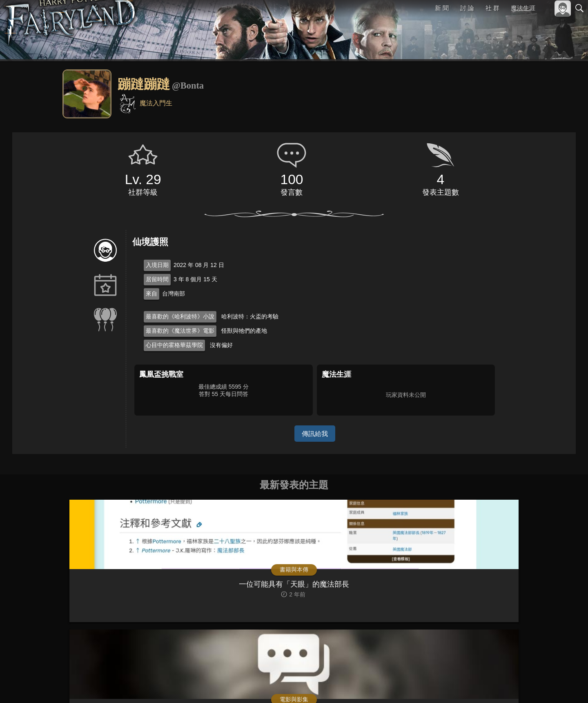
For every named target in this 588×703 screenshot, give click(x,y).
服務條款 (508, 686)
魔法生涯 (523, 8)
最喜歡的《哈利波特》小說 (180, 316)
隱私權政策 (537, 686)
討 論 (468, 8)
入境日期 (157, 265)
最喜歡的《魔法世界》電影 (180, 331)
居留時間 (157, 279)
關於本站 (481, 686)
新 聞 (442, 8)
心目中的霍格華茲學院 (174, 345)
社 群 (492, 8)
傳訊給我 (315, 433)
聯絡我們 (566, 686)
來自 (151, 294)
